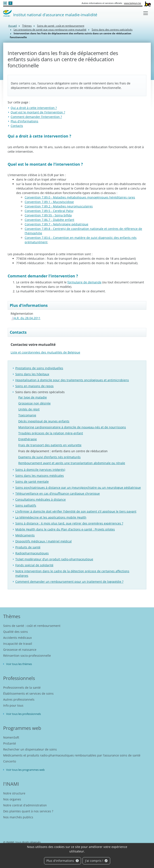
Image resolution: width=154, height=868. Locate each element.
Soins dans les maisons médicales (40, 476)
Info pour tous (13, 705)
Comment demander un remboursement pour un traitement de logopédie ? (69, 582)
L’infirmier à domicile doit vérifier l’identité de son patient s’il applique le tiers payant (76, 511)
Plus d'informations (63, 861)
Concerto (10, 761)
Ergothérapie (28, 439)
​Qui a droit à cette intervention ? (34, 108)
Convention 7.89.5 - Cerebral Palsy (49, 211)
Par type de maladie (33, 397)
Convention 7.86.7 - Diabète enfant (49, 220)
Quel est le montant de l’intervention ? (38, 112)
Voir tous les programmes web (25, 770)
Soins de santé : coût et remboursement (61, 26)
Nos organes (12, 799)
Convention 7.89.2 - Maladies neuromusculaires (59, 206)
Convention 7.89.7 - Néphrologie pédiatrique (56, 224)
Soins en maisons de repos (34, 386)
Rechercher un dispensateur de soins (30, 749)
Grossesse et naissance (20, 650)
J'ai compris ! (96, 861)
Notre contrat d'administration (25, 805)
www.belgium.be (133, 3)
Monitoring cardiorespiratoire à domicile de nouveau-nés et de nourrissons (72, 427)
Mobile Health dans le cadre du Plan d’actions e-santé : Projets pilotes (65, 529)
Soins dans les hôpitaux (32, 374)
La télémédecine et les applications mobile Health (51, 517)
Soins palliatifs (26, 505)
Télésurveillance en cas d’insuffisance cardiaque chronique (58, 493)
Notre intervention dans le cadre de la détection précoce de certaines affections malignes (72, 573)
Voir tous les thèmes (19, 664)
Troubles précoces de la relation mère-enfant (51, 433)
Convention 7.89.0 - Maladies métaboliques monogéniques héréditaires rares (80, 197)
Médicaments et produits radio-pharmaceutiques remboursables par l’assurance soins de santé (72, 755)
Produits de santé (28, 547)
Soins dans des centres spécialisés (112, 30)
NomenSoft (11, 737)
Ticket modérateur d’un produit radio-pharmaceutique (54, 559)
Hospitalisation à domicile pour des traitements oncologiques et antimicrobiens (72, 380)
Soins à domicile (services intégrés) (40, 470)
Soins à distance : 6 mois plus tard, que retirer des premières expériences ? (69, 523)
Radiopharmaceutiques (32, 553)
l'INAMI (11, 784)
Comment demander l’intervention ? (36, 117)
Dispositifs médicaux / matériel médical (43, 541)
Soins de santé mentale (32, 482)
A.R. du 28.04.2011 (27, 318)
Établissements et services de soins (28, 693)
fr (10, 3)
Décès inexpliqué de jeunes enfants (44, 421)
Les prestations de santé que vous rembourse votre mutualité (50, 30)
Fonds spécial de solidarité (34, 565)
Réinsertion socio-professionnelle (27, 656)
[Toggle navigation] (146, 13)
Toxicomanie (27, 415)
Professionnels (19, 678)
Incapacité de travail (18, 644)
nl (5, 3)
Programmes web (22, 728)
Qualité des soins (16, 632)
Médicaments (25, 535)
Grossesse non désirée (34, 403)
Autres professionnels (19, 699)
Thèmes (27, 26)
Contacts (17, 126)
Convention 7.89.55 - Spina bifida (48, 215)
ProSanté (10, 743)
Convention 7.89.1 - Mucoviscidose (49, 202)
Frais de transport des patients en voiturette (50, 445)
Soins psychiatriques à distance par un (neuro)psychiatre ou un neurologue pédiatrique (78, 488)
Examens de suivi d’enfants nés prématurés (49, 457)
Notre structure (14, 793)
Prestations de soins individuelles (39, 368)
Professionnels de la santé (22, 688)
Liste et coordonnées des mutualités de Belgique (45, 352)
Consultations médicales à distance (41, 499)
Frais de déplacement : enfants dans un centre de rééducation (63, 451)
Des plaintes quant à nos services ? (28, 811)
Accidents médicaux (17, 638)
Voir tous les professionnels (24, 714)
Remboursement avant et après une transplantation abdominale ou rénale (72, 463)
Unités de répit (29, 409)
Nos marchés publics (18, 817)
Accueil (13, 26)
